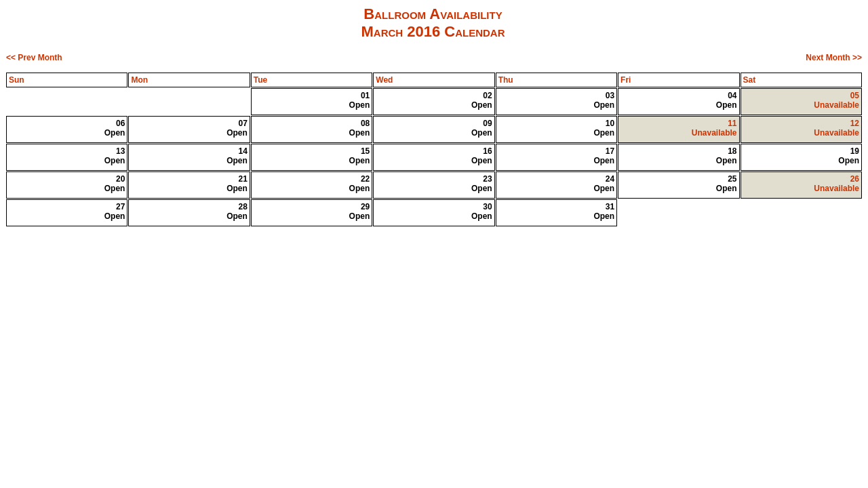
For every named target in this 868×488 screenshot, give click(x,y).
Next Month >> (834, 58)
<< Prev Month (34, 58)
